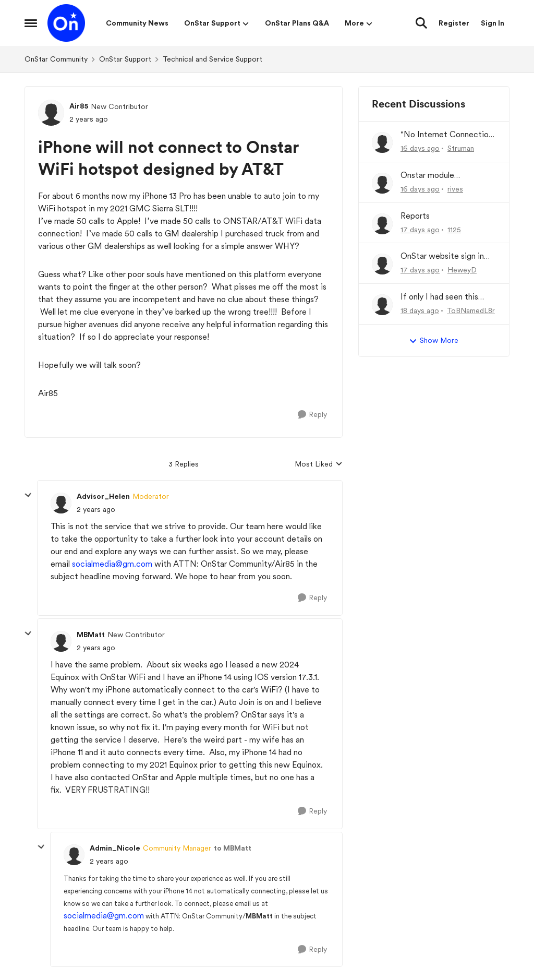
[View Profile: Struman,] (382, 142)
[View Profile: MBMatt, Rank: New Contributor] (61, 641)
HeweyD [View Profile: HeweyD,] (462, 270)
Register (454, 23)
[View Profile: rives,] (382, 183)
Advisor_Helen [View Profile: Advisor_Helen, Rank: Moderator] (103, 496)
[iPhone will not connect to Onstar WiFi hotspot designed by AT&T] (96, 510)
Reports (415, 216)
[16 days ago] (420, 148)
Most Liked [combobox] (319, 465)
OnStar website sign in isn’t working (442, 256)
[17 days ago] (420, 229)
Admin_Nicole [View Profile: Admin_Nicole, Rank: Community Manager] (115, 848)
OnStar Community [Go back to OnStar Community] (56, 59)
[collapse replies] (28, 495)
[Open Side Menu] (31, 23)
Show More (434, 341)
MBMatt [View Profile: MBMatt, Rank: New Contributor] (91, 635)
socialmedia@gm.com (112, 564)
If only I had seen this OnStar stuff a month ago (447, 297)
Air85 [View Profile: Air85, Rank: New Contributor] (79, 106)
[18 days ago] (420, 311)
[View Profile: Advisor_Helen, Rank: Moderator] (61, 503)
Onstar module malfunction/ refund (438, 176)
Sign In (493, 23)
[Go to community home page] (66, 23)
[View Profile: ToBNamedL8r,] (382, 305)
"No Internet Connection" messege (448, 135)
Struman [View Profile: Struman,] (461, 148)
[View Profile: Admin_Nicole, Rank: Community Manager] (74, 855)
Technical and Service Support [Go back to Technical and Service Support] (213, 59)
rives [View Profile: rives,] (455, 189)
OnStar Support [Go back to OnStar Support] (125, 59)
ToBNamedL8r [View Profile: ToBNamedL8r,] (471, 310)
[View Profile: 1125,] (382, 224)
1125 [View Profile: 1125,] (454, 229)
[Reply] (312, 415)
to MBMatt (233, 848)
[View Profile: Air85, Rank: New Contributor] (51, 113)
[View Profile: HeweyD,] (382, 264)
